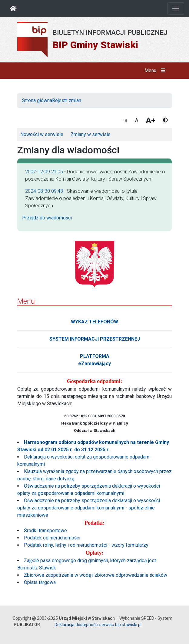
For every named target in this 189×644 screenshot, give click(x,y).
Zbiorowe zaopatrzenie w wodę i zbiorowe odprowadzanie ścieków (96, 575)
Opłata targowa (40, 582)
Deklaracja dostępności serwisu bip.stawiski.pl (98, 625)
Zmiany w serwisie (91, 134)
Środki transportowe (45, 531)
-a (125, 120)
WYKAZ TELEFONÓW (94, 322)
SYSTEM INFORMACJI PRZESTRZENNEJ (95, 339)
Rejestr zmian (67, 100)
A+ (151, 120)
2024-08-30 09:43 (44, 191)
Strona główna (37, 100)
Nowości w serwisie (42, 134)
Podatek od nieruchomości (52, 538)
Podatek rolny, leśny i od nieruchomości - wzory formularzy (86, 545)
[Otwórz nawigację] (176, 8)
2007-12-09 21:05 (44, 172)
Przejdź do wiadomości (47, 218)
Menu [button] (156, 71)
